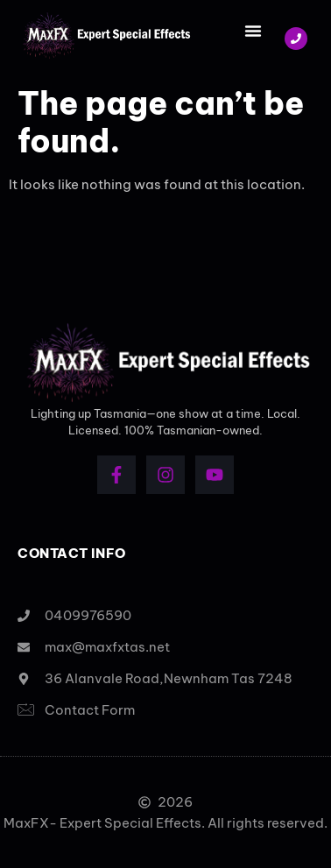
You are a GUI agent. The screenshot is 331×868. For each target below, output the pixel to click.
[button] (253, 31)
